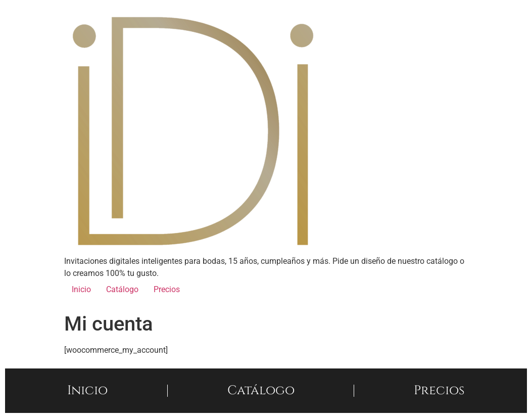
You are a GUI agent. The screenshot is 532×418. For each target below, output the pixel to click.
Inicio (81, 289)
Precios (167, 289)
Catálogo (122, 289)
